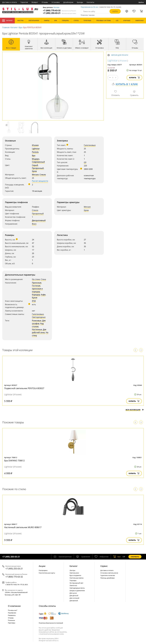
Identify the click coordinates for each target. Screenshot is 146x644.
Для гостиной (74, 598)
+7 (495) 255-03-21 (59, 13)
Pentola (35, 152)
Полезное (11, 620)
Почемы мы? (13, 610)
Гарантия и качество (108, 575)
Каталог (7, 21)
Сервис (104, 566)
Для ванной (74, 601)
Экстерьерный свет (76, 583)
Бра (20, 27)
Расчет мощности (40, 181)
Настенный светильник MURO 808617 (23, 527)
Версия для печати (120, 55)
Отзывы (45, 2)
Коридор (36, 295)
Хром (34, 171)
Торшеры (73, 580)
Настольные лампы (77, 578)
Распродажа (43, 570)
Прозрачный (38, 168)
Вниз (34, 224)
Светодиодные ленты (77, 588)
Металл (35, 175)
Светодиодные (39, 317)
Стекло (43, 175)
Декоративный (39, 220)
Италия (35, 145)
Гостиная (36, 286)
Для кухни (73, 593)
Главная (6, 27)
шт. (117, 557)
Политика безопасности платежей (51, 623)
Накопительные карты (47, 573)
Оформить (135, 557)
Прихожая (37, 283)
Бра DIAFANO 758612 (14, 461)
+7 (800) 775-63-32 (59, 10)
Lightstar (36, 149)
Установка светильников (109, 573)
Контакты (90, 2)
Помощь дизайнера (107, 578)
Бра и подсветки (75, 575)
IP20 (34, 301)
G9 (85, 162)
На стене (36, 279)
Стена (43, 279)
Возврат (35, 2)
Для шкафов (39, 322)
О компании (14, 606)
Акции (42, 566)
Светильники (74, 573)
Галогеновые (90, 145)
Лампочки (73, 585)
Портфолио (12, 613)
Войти (141, 2)
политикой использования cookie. (52, 634)
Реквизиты (12, 615)
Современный (38, 162)
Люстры (72, 570)
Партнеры (12, 623)
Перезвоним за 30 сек (89, 7)
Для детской (74, 596)
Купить (134, 78)
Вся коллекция (135, 410)
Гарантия (24, 2)
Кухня (35, 298)
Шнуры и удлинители (77, 590)
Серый (35, 165)
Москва (56, 7)
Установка (56, 2)
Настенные (37, 329)
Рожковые (37, 321)
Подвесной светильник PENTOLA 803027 (24, 388)
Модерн (36, 159)
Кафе (43, 295)
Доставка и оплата (10, 2)
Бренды (80, 2)
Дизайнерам (68, 2)
